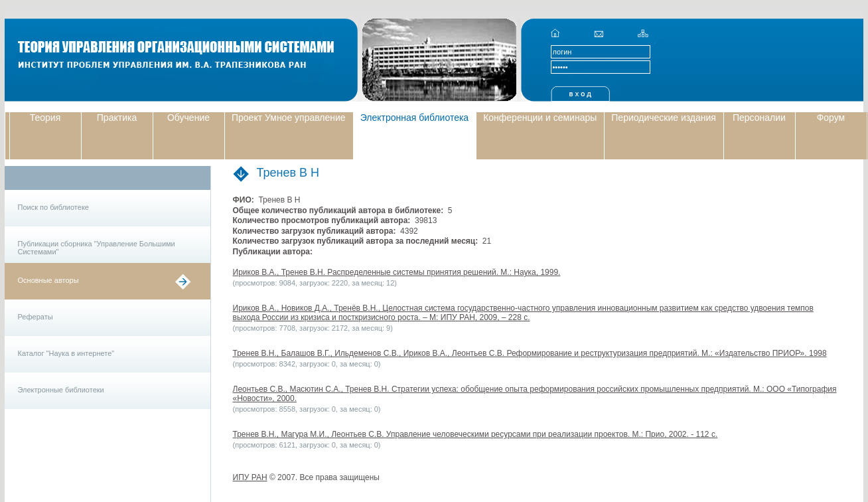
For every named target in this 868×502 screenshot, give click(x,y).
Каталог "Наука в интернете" (66, 353)
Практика (117, 118)
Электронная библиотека (415, 118)
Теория (45, 118)
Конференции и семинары (540, 118)
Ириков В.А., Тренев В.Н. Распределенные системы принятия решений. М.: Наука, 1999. (397, 272)
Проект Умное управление (289, 118)
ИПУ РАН (250, 477)
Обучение (188, 118)
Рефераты (36, 317)
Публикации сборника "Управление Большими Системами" (97, 248)
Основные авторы (48, 280)
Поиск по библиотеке (53, 207)
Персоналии (759, 118)
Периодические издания (664, 118)
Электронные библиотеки (61, 390)
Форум (831, 118)
